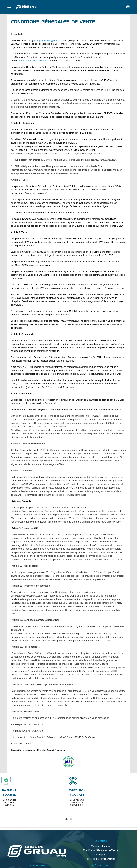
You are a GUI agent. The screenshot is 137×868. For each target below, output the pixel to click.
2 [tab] (71, 819)
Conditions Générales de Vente (101, 850)
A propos (100, 854)
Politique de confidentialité (100, 859)
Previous (8, 798)
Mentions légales (100, 846)
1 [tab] (66, 819)
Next (132, 798)
